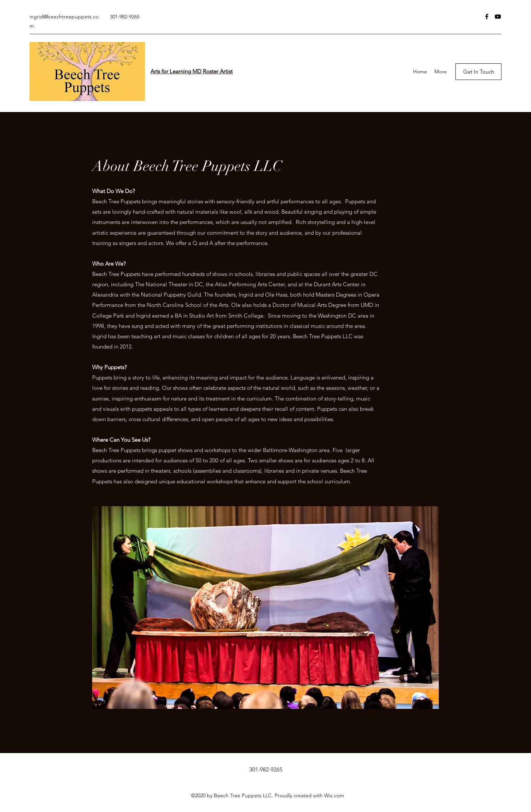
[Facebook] (487, 17)
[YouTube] (498, 17)
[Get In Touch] (478, 72)
